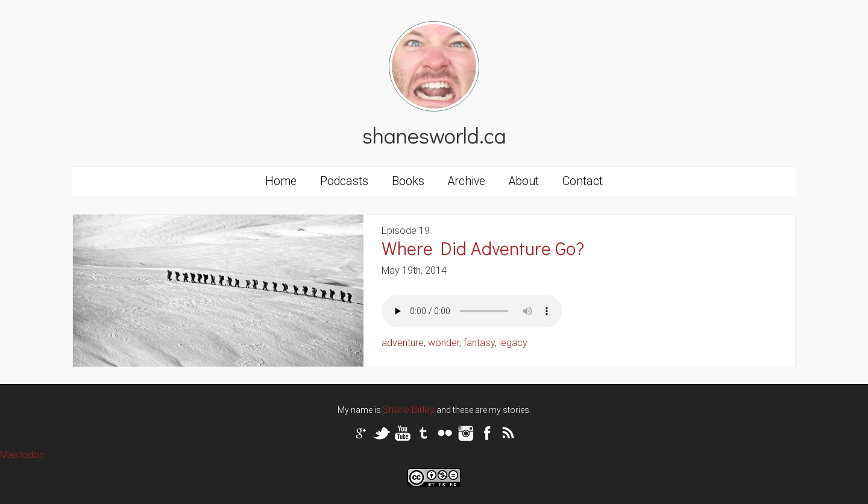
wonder (444, 343)
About (524, 181)
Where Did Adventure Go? (483, 248)
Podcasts (344, 181)
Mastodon (22, 455)
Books (408, 181)
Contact (583, 181)
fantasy (479, 343)
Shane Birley (409, 410)
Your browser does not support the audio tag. (472, 311)
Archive (467, 181)
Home (281, 181)
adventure (403, 343)
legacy (513, 343)
